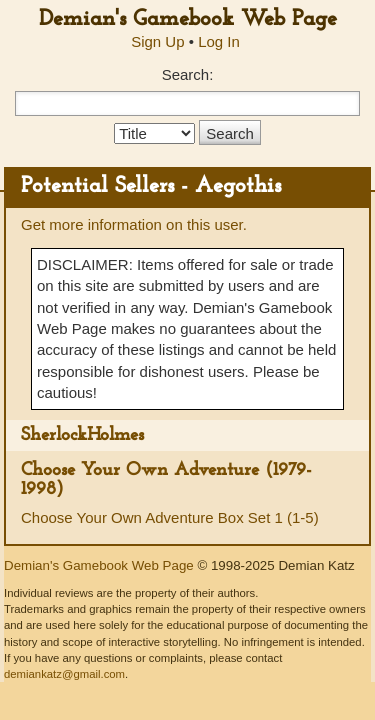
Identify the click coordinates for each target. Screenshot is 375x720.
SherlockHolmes (82, 435)
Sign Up (157, 41)
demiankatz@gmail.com (64, 674)
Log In (219, 41)
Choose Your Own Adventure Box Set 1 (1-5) (170, 517)
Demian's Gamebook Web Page (188, 19)
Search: (188, 74)
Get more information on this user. (134, 224)
